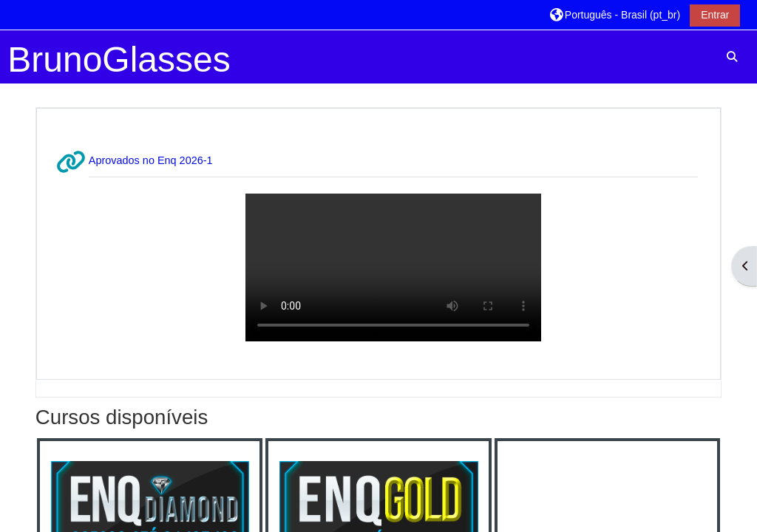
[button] (615, 14)
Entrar (715, 15)
